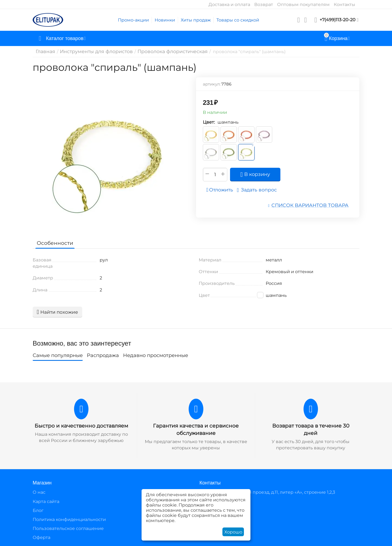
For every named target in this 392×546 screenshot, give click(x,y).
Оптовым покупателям (303, 4)
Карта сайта (46, 501)
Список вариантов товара (313, 205)
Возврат (264, 4)
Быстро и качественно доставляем (81, 426)
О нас (39, 492)
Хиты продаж (196, 20)
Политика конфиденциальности (69, 519)
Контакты (344, 4)
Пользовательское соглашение (68, 528)
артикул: (212, 84)
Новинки (165, 20)
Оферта (42, 537)
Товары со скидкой (238, 20)
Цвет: (209, 122)
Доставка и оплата (229, 4)
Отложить (221, 190)
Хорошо (233, 532)
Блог (38, 510)
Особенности (54, 243)
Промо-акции (133, 20)
